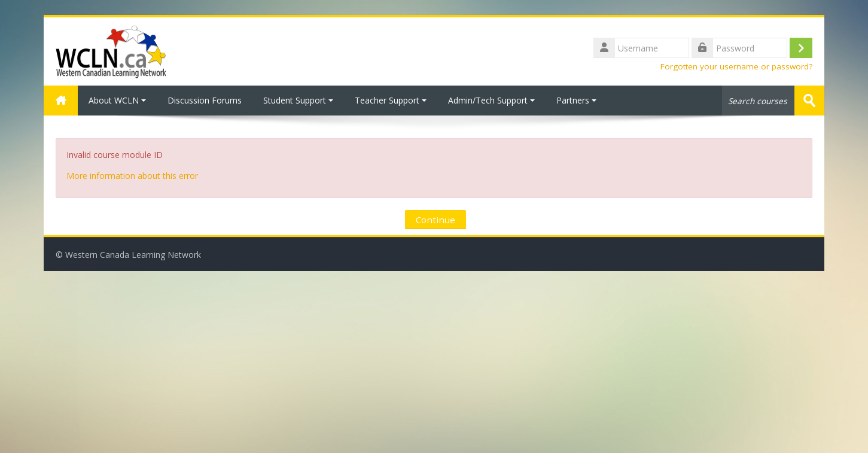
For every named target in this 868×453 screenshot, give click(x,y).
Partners (576, 100)
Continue (435, 220)
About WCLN (117, 100)
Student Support (298, 100)
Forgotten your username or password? (736, 66)
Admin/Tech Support (491, 100)
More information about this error (132, 176)
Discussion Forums (205, 100)
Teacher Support (391, 100)
